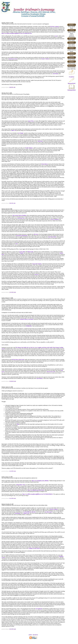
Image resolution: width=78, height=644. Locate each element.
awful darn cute (21, 218)
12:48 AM (11, 381)
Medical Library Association (27, 319)
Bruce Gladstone (55, 219)
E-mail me (72, 77)
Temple (22, 253)
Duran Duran (45, 164)
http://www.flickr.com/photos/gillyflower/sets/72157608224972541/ (17, 33)
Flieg (18, 424)
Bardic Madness (29, 148)
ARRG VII (14, 130)
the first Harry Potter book (18, 360)
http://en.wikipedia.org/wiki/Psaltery (36, 490)
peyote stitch (22, 252)
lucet (17, 244)
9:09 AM (11, 203)
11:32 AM (11, 292)
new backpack (39, 609)
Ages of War (31, 121)
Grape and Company (37, 264)
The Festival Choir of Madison (19, 215)
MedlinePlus (29, 326)
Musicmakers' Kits (21, 485)
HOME (30, 635)
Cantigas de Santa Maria (34, 548)
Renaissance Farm (13, 59)
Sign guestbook (72, 83)
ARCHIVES (35, 635)
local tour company (55, 27)
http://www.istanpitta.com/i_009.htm (40, 481)
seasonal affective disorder (30, 512)
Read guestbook (72, 89)
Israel (56, 36)
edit (14, 87)
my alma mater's (49, 512)
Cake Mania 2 (40, 378)
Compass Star (26, 513)
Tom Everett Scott (51, 372)
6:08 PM (11, 87)
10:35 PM (11, 629)
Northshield (17, 513)
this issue (36, 234)
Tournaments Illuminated (22, 236)
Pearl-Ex (37, 275)
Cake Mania (55, 74)
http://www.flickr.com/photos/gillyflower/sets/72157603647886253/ (38, 494)
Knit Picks (52, 237)
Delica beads (30, 252)
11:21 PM (11, 498)
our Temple (21, 133)
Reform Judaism (54, 509)
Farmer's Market (45, 59)
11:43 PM (11, 471)
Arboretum (40, 141)
